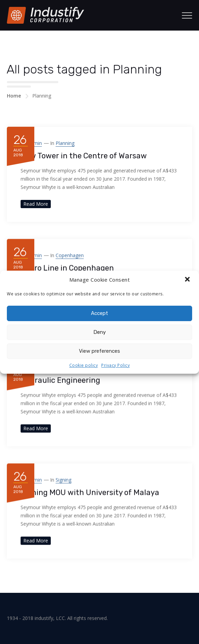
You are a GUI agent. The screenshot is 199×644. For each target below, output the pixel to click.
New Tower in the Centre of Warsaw (84, 156)
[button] (188, 280)
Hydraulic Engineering (60, 380)
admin (35, 143)
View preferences (99, 351)
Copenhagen (70, 255)
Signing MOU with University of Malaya (90, 492)
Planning (65, 143)
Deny (99, 332)
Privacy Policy (115, 365)
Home (14, 96)
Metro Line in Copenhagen (67, 268)
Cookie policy (84, 365)
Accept (99, 313)
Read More (36, 204)
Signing (63, 480)
